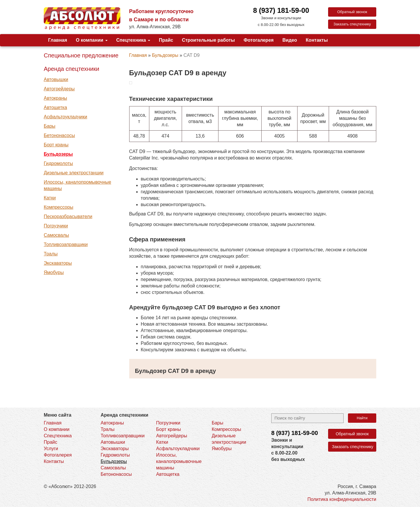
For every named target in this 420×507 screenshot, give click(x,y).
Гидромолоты (58, 163)
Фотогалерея (259, 40)
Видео (290, 40)
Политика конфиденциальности (342, 499)
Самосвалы (56, 235)
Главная (58, 40)
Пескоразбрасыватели (68, 216)
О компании (92, 40)
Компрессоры (58, 207)
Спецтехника (133, 40)
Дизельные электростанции (74, 173)
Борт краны (56, 145)
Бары (50, 126)
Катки (50, 198)
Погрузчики (56, 226)
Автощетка (55, 107)
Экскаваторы (58, 263)
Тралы (51, 254)
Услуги (51, 449)
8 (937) (295, 433)
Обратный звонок (352, 12)
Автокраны (55, 98)
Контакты (317, 40)
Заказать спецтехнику (353, 25)
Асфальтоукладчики (65, 117)
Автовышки (56, 79)
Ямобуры (54, 272)
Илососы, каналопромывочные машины (77, 185)
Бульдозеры (58, 154)
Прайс (166, 40)
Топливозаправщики (66, 244)
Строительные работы (209, 40)
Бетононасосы (59, 135)
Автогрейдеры (59, 89)
